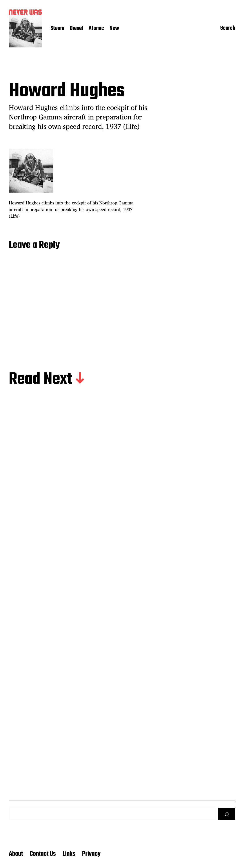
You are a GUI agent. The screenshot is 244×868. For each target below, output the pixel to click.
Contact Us (43, 854)
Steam (57, 29)
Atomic (96, 29)
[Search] (227, 814)
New (114, 29)
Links (69, 854)
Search (228, 29)
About (16, 854)
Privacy (91, 854)
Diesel (76, 29)
